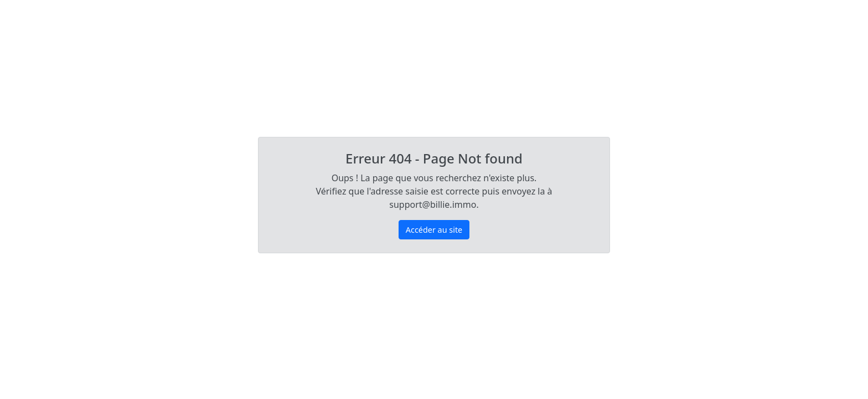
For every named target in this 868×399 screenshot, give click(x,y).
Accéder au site (434, 230)
